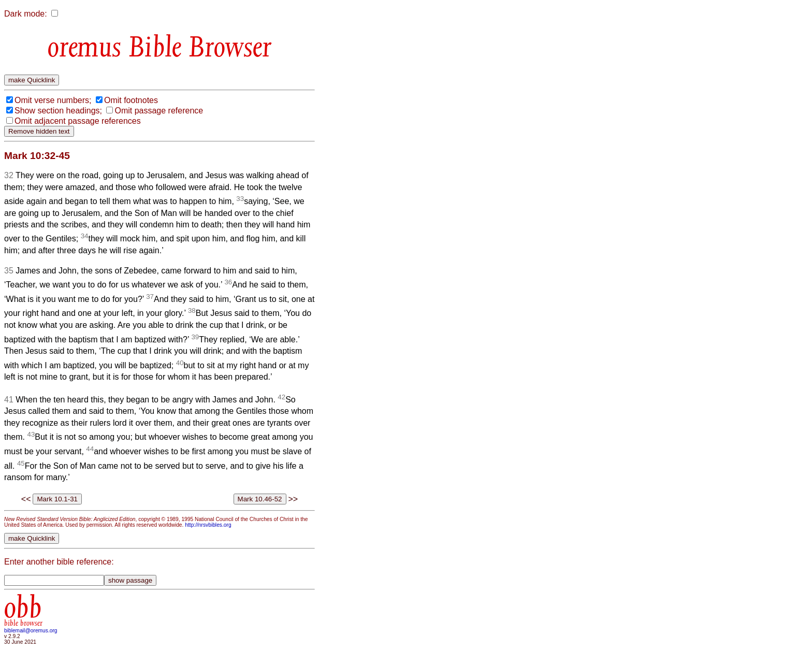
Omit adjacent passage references (78, 121)
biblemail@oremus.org (31, 631)
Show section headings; (58, 111)
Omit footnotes (131, 100)
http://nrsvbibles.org (208, 525)
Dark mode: (26, 14)
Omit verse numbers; (53, 100)
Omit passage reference (159, 111)
